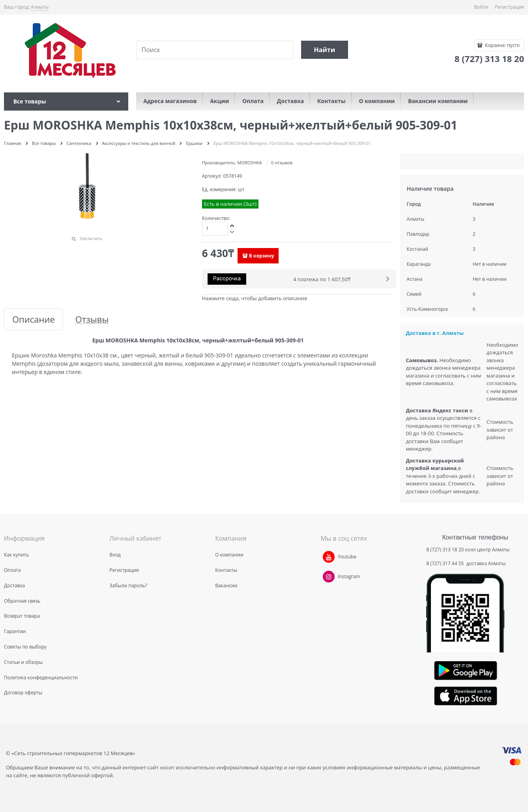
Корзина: (502, 45)
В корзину (262, 256)
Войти (481, 7)
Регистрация (509, 7)
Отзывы (92, 319)
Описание (34, 319)
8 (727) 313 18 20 (445, 550)
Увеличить (91, 238)
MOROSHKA (250, 163)
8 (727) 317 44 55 (446, 563)
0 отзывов (282, 163)
